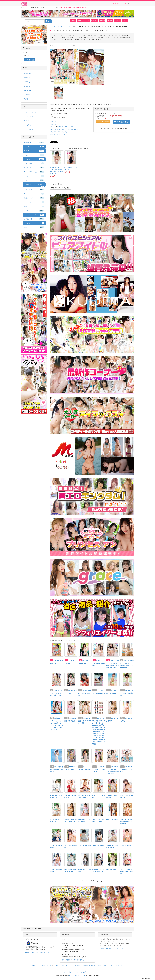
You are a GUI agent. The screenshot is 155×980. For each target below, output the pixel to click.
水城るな (27, 82)
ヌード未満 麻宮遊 (85, 845)
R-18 (34, 227)
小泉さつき (64, 132)
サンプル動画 (34, 189)
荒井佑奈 (27, 78)
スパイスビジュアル (31, 129)
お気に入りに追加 (103, 121)
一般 (34, 206)
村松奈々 (102, 21)
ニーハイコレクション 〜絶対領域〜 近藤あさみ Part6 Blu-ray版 (112, 664)
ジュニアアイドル (35, 163)
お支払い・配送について (62, 965)
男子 (34, 194)
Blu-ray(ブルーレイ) (34, 172)
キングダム (28, 125)
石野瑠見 (27, 95)
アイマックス (29, 116)
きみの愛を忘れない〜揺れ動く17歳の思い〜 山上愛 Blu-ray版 (127, 664)
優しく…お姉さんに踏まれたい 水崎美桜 (127, 871)
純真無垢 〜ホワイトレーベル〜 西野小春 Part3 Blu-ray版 (113, 770)
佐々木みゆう (29, 73)
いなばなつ (117, 21)
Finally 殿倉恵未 (112, 819)
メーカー (53, 127)
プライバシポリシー (84, 972)
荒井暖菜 (73, 21)
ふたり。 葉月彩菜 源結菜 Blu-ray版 (99, 663)
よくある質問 (77, 965)
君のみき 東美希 (126, 845)
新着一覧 (53, 124)
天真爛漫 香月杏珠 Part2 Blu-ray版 (127, 769)
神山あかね (28, 90)
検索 (48, 21)
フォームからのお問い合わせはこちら (112, 948)
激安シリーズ (34, 198)
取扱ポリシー (46, 965)
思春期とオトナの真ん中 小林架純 (127, 693)
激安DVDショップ (56, 26)
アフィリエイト (69, 972)
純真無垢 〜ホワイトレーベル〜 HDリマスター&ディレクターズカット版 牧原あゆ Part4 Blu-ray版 (57, 724)
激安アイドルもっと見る (92, 881)
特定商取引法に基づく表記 (92, 965)
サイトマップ (119, 965)
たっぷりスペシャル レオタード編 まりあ (99, 769)
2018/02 (62, 134)
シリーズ (53, 129)
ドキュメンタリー (34, 202)
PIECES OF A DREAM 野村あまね (85, 693)
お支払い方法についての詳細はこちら (37, 952)
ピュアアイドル (34, 168)
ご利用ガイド (35, 965)
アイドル (67, 26)
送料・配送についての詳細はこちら (74, 960)
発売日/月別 (54, 134)
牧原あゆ (125, 21)
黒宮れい (27, 99)
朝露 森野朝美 (111, 869)
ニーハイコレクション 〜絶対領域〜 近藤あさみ (57, 693)
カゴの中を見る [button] (30, 60)
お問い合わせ (108, 965)
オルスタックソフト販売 (65, 127)
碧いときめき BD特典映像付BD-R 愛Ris (57, 769)
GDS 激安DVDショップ (77, 975)
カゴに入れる (121, 122)
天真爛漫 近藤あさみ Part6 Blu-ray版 (85, 721)
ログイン (129, 3)
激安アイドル (34, 155)
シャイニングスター (31, 112)
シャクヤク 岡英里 (99, 845)
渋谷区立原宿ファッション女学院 (68, 129)
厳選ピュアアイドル (83, 21)
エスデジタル (29, 121)
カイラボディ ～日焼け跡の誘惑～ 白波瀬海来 (126, 822)
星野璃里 (110, 21)
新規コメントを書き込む (61, 188)
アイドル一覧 (55, 132)
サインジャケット (34, 176)
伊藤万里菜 (95, 21)
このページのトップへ (147, 979)
